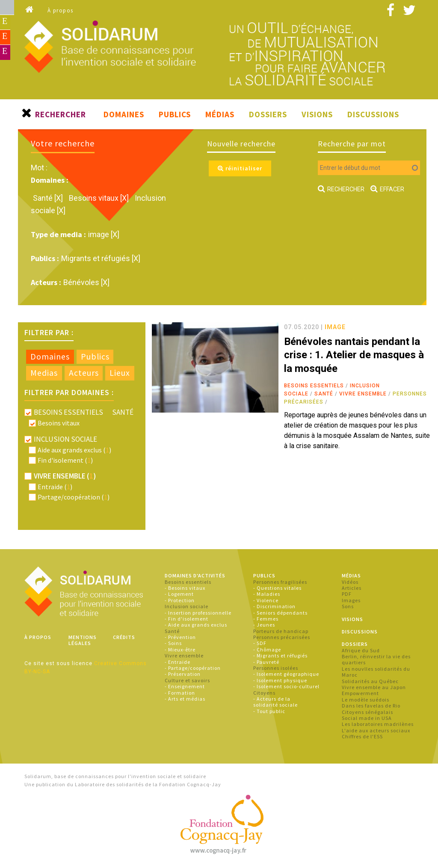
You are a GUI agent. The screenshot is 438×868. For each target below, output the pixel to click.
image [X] (104, 234)
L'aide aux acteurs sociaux (376, 730)
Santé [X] (49, 198)
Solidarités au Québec (370, 681)
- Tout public (269, 711)
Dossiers (268, 114)
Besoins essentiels (314, 386)
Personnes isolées (276, 668)
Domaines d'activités (195, 575)
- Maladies (267, 594)
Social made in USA (367, 718)
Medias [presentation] (44, 373)
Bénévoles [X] (86, 282)
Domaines (124, 114)
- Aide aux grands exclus (196, 625)
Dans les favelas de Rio (371, 706)
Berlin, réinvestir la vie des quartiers (376, 659)
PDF (347, 594)
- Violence (266, 600)
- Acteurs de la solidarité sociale (275, 702)
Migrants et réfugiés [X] (101, 258)
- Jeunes (264, 625)
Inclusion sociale (186, 606)
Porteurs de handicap (281, 631)
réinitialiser (240, 168)
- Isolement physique (280, 680)
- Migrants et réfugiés (280, 655)
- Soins (173, 643)
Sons (348, 606)
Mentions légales (83, 640)
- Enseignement (185, 686)
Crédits (124, 637)
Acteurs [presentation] (84, 373)
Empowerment (360, 693)
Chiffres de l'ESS (362, 736)
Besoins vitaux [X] (100, 198)
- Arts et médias (185, 699)
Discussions (373, 114)
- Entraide (178, 662)
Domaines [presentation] (50, 357)
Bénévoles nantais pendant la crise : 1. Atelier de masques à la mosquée (354, 355)
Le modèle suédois (365, 700)
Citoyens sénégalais (367, 712)
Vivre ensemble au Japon (374, 687)
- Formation (180, 693)
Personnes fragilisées (280, 582)
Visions (317, 114)
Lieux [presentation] (120, 373)
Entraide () (55, 487)
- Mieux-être (180, 650)
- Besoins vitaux (185, 588)
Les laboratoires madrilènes (378, 724)
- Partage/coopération (193, 668)
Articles (352, 588)
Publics (175, 114)
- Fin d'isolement (186, 619)
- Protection (180, 600)
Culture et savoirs (187, 680)
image (335, 327)
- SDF (260, 643)
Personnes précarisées (282, 637)
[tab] (50, 357)
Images (351, 600)
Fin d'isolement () (65, 460)
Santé (324, 394)
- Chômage (267, 650)
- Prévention (180, 637)
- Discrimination (274, 606)
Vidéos (350, 582)
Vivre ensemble (363, 394)
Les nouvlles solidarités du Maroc (376, 672)
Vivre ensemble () (65, 476)
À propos (61, 10)
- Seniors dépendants (280, 613)
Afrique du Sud (361, 650)
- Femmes (266, 619)
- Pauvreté (266, 662)
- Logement (179, 594)
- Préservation (183, 674)
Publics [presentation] (95, 357)
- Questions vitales (277, 588)
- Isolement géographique (286, 674)
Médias (220, 114)
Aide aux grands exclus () (74, 450)
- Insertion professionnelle (198, 613)
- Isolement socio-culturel (286, 686)
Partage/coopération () (74, 497)
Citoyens (264, 693)
